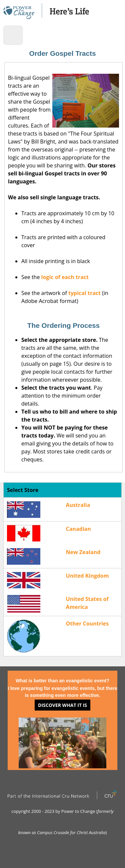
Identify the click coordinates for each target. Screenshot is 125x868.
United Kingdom (87, 576)
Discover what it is (62, 705)
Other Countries (87, 624)
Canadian (78, 529)
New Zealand (83, 552)
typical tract (84, 293)
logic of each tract (65, 277)
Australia (78, 505)
